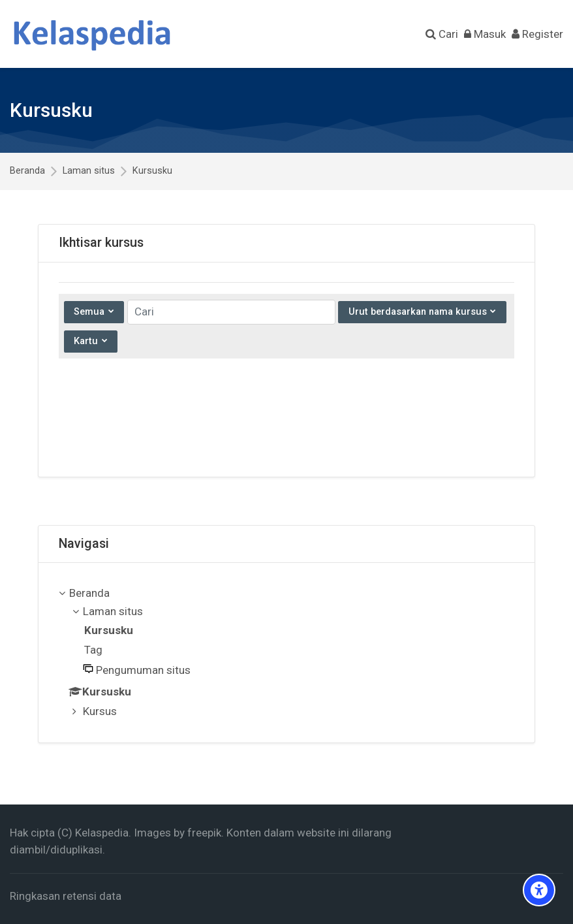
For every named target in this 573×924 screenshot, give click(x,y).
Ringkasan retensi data (66, 896)
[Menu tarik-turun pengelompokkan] (94, 312)
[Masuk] (485, 34)
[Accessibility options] (539, 890)
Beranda (27, 171)
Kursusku (152, 171)
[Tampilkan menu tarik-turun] (91, 342)
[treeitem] (287, 653)
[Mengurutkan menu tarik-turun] (422, 312)
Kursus (100, 711)
